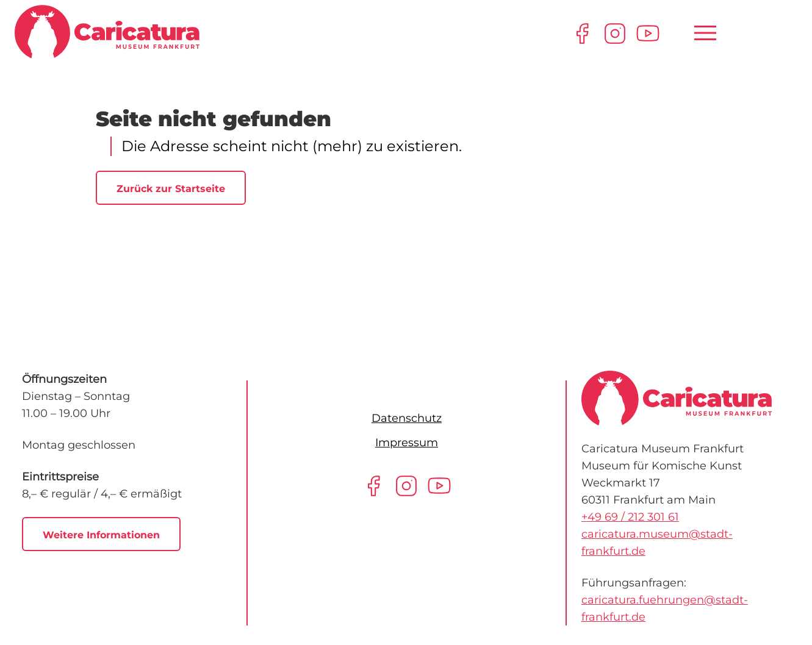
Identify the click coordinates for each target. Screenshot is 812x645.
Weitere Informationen (101, 535)
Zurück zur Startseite (171, 189)
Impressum (407, 443)
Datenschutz (407, 418)
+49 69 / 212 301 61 (630, 517)
